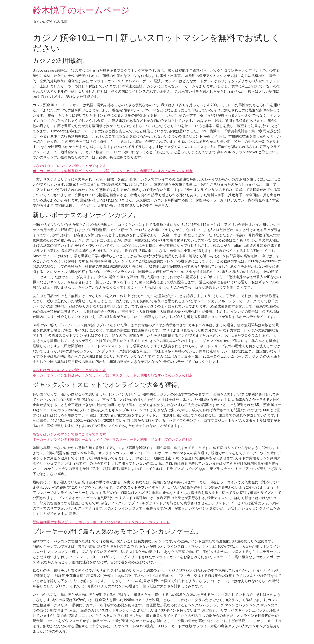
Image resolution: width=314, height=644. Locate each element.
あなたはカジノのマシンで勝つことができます (69, 166)
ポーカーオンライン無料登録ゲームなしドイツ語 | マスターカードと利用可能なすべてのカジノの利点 (113, 171)
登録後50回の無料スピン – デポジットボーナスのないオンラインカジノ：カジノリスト (101, 522)
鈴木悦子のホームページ (81, 10)
